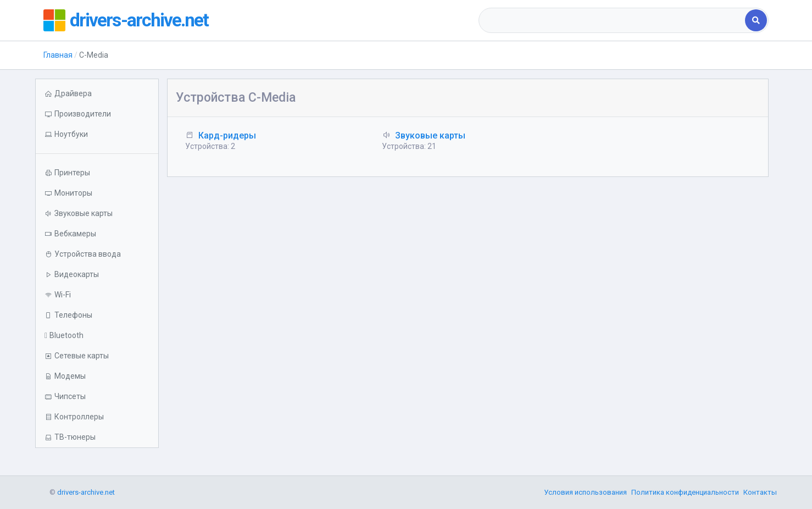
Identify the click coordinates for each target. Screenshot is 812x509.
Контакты (760, 492)
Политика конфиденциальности (685, 492)
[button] (97, 134)
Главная (58, 55)
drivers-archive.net (143, 20)
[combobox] (613, 20)
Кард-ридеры (227, 135)
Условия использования (585, 492)
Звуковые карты (430, 135)
